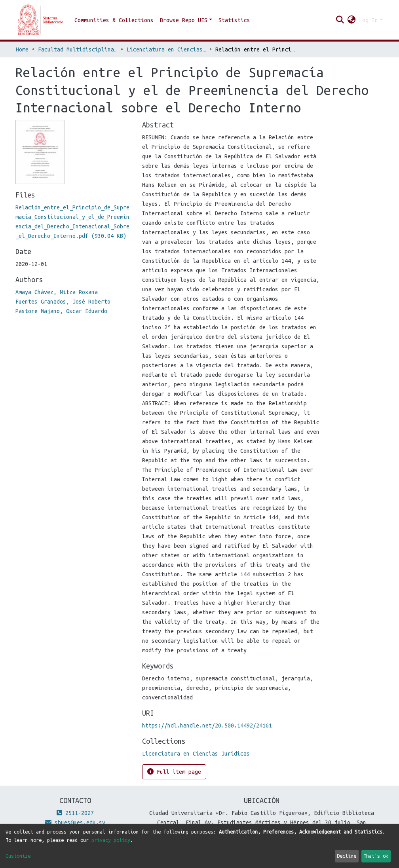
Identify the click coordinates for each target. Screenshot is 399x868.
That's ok (376, 856)
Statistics (234, 20)
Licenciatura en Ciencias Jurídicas (166, 49)
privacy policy (111, 840)
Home (22, 49)
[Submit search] (340, 20)
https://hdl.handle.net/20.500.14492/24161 (207, 726)
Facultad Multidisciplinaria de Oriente (78, 49)
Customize (18, 856)
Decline (347, 856)
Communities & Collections (114, 20)
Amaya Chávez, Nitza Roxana (57, 292)
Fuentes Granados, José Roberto (63, 302)
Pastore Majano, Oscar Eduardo (61, 311)
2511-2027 (75, 813)
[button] (352, 20)
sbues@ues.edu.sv (75, 822)
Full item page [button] (174, 772)
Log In (369, 20)
